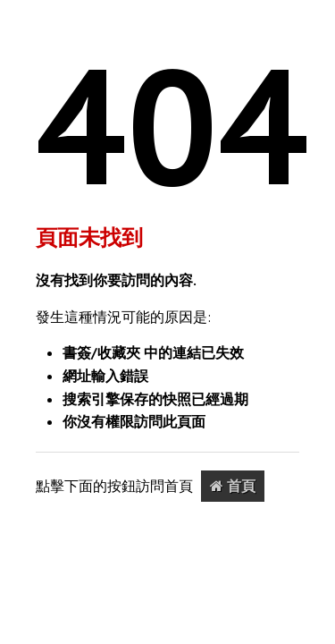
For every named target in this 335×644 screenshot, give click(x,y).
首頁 (233, 486)
